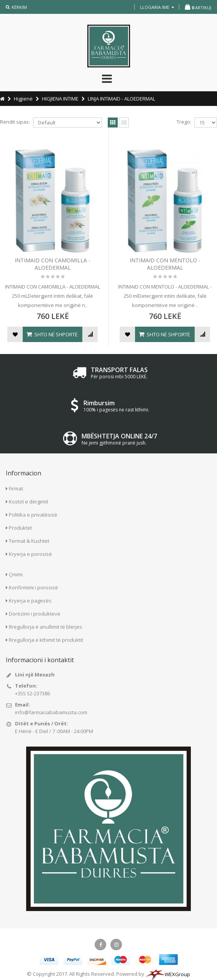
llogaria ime (157, 7)
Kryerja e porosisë (30, 554)
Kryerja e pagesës (30, 601)
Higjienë (23, 99)
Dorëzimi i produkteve (35, 614)
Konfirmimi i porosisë (33, 587)
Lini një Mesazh (35, 675)
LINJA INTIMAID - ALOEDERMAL (121, 99)
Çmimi (16, 574)
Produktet (20, 528)
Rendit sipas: (15, 122)
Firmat (16, 488)
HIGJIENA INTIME (60, 99)
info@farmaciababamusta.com (51, 712)
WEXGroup (168, 974)
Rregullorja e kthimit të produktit (46, 640)
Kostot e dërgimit (28, 502)
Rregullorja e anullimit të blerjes (46, 627)
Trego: (184, 122)
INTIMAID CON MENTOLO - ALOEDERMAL (165, 264)
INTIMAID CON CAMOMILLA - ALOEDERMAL (53, 264)
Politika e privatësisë (33, 515)
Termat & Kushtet (29, 541)
